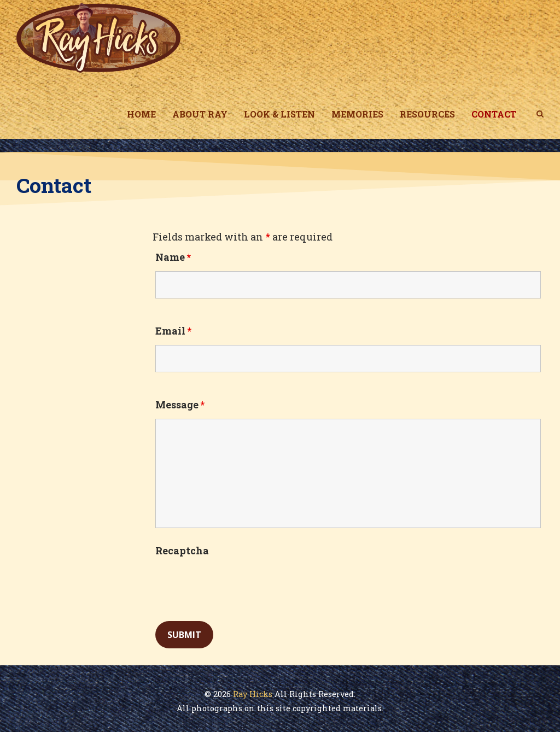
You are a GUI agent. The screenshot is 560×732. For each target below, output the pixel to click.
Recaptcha (182, 551)
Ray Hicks (253, 694)
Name (173, 257)
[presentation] (238, 586)
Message (180, 405)
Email (173, 331)
